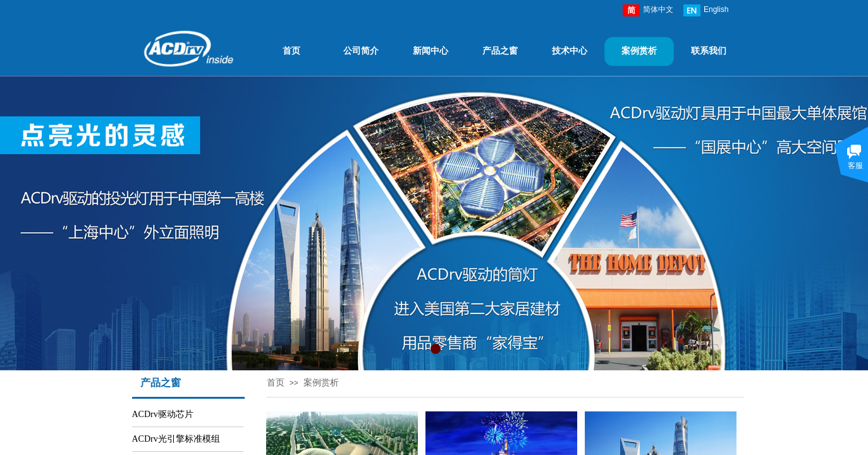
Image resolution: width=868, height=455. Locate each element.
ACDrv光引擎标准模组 (176, 439)
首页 (291, 51)
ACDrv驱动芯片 (163, 414)
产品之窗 (500, 51)
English (706, 10)
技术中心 (570, 51)
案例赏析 (639, 51)
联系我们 (709, 51)
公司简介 (361, 51)
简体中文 (648, 10)
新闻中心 (431, 51)
